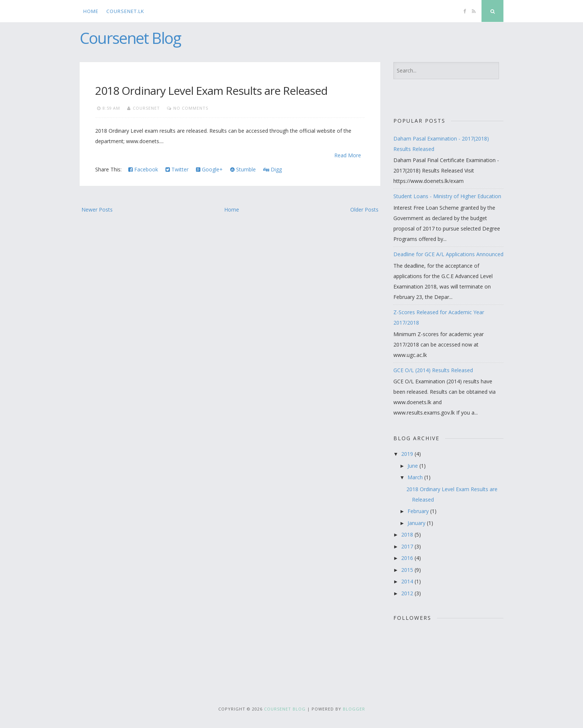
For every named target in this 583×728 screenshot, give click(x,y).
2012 (408, 593)
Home (91, 11)
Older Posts (364, 210)
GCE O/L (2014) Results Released (433, 370)
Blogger (354, 709)
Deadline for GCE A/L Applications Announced (448, 254)
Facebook (143, 169)
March (416, 477)
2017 (408, 546)
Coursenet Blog (130, 38)
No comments (191, 108)
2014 (408, 581)
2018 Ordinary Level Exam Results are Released (211, 91)
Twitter (177, 169)
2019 (408, 454)
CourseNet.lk (125, 11)
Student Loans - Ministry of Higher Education (447, 196)
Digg (273, 169)
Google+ (209, 169)
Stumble (243, 169)
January (417, 523)
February (419, 511)
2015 (408, 570)
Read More (348, 155)
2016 (408, 558)
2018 (408, 534)
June (413, 466)
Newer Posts (97, 210)
